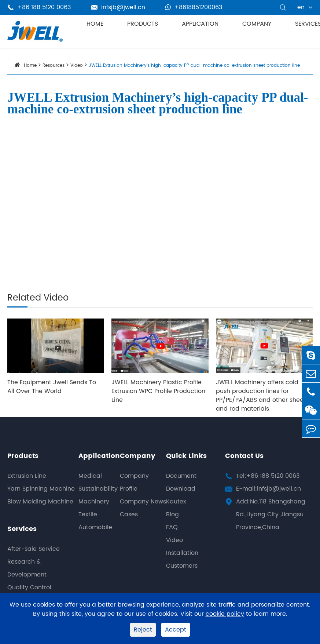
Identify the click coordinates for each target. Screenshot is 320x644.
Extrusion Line (27, 476)
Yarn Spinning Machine (41, 489)
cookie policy (225, 614)
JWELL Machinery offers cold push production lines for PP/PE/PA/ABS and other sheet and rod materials (261, 396)
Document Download (181, 482)
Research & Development (27, 568)
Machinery (94, 502)
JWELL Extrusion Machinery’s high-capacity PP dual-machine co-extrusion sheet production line (194, 66)
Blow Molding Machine (40, 502)
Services (22, 529)
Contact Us (244, 456)
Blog (172, 514)
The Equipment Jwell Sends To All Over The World (52, 387)
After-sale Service (34, 549)
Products (143, 24)
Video (77, 66)
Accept (176, 630)
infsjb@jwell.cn (118, 7)
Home (95, 24)
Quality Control (29, 587)
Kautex (176, 502)
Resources (54, 66)
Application (200, 24)
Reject (143, 630)
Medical (90, 476)
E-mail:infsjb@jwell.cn (268, 489)
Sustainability (98, 489)
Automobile (95, 527)
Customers (182, 566)
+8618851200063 (194, 7)
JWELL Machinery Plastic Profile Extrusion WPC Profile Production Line (158, 391)
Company (257, 24)
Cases (129, 514)
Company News (143, 502)
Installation (182, 553)
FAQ (172, 527)
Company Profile (134, 482)
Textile (88, 514)
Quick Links (186, 456)
